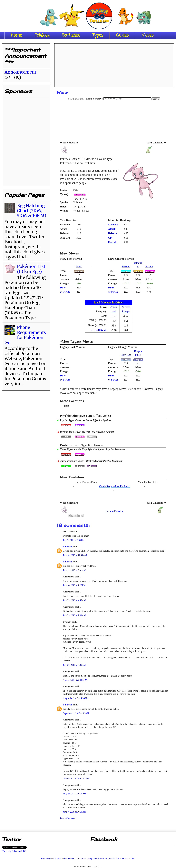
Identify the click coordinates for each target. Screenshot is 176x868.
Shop (133, 859)
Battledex (71, 35)
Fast (114, 311)
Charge (126, 311)
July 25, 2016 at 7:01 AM (74, 615)
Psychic (149, 267)
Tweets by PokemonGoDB (14, 851)
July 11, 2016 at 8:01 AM (74, 570)
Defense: (113, 233)
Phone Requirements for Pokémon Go (25, 335)
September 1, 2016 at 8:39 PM (77, 713)
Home (16, 35)
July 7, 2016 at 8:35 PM (74, 540)
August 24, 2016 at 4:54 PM (76, 698)
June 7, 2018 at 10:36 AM (74, 812)
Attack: (112, 229)
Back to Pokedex (114, 511)
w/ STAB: (65, 292)
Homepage (46, 859)
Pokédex (42, 35)
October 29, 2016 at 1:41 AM (76, 779)
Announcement (20, 72)
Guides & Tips (113, 859)
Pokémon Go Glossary (74, 859)
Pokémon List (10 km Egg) (31, 269)
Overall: (113, 242)
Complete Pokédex (95, 859)
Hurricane (126, 355)
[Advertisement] (114, 64)
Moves (148, 35)
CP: (110, 238)
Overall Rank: (99, 330)
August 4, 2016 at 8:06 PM (75, 680)
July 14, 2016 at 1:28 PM (74, 585)
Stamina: (113, 225)
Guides (122, 35)
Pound (79, 267)
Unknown (68, 547)
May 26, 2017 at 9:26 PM (74, 794)
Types (98, 35)
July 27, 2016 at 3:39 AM (74, 665)
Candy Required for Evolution (115, 486)
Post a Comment (68, 818)
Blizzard (126, 267)
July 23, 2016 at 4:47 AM (74, 600)
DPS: (63, 288)
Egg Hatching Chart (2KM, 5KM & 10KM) (32, 211)
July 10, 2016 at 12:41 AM (75, 555)
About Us (57, 859)
